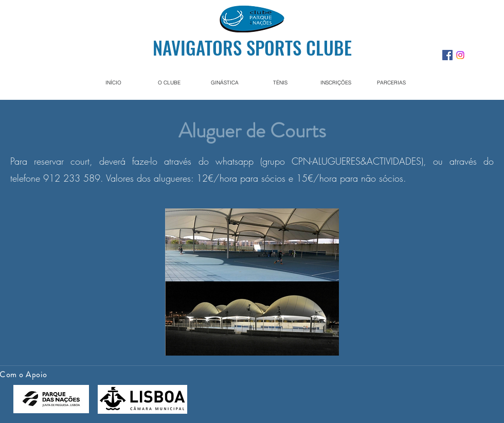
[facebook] (447, 55)
